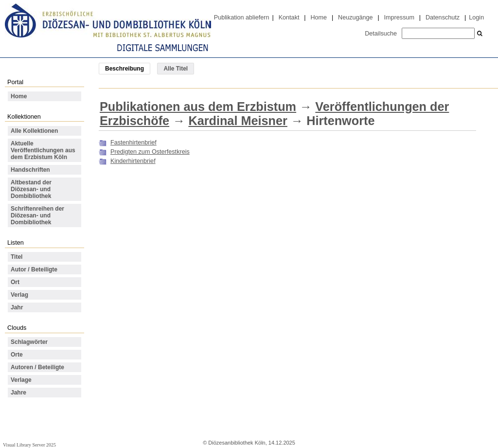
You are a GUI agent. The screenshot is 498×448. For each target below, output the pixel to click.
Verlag (19, 295)
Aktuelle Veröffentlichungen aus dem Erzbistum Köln (43, 150)
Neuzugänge (356, 18)
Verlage (21, 380)
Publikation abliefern (242, 18)
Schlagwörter (29, 342)
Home (319, 18)
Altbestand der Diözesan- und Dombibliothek (31, 189)
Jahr (17, 307)
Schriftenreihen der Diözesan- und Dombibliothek (37, 215)
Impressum (399, 18)
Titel (17, 257)
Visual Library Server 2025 (29, 445)
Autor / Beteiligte (34, 269)
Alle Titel (176, 69)
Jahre (18, 393)
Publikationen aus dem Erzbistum (198, 107)
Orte (17, 355)
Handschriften (30, 170)
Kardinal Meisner (238, 121)
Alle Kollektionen (34, 131)
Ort (15, 282)
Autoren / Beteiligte (37, 367)
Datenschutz (443, 18)
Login (476, 18)
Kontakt (289, 18)
